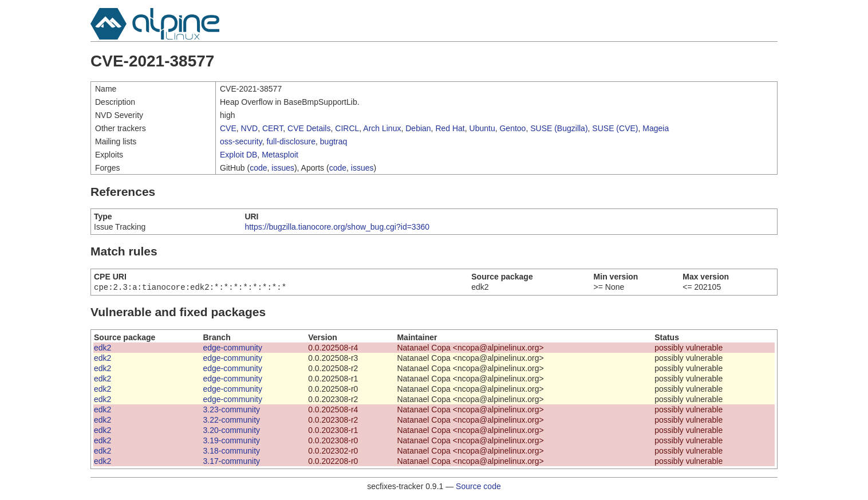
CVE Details (309, 128)
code (258, 168)
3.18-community (231, 452)
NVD (250, 128)
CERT (273, 128)
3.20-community (231, 431)
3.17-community (231, 462)
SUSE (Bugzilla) (559, 128)
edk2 (102, 349)
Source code (478, 487)
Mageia (656, 128)
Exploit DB (238, 155)
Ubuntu (482, 128)
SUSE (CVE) (615, 128)
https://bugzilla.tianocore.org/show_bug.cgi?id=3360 (337, 227)
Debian (418, 128)
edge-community (232, 349)
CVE (228, 128)
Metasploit (280, 155)
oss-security (241, 141)
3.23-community (231, 411)
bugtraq (334, 141)
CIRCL (347, 128)
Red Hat (450, 128)
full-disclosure (291, 141)
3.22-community (231, 421)
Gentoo (512, 128)
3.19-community (231, 442)
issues (283, 168)
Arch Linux (382, 128)
